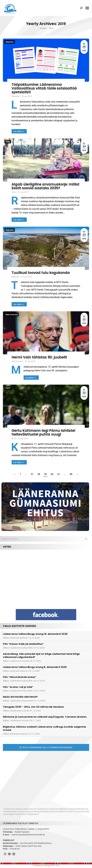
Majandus (10, 42)
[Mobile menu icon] (87, 8)
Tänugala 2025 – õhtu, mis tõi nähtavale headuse (33, 707)
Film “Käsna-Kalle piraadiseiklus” (23, 644)
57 (32, 474)
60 (52, 474)
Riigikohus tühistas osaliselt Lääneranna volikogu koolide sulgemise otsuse (44, 728)
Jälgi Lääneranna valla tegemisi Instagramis (46, 747)
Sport (8, 388)
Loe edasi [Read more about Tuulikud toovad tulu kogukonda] (19, 304)
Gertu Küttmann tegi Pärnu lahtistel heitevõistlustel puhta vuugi (43, 432)
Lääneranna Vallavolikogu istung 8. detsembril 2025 (35, 667)
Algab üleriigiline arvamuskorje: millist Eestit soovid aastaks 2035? (45, 186)
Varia (8, 142)
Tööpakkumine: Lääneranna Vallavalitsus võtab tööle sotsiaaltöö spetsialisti (44, 88)
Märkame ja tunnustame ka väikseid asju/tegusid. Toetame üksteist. (45, 717)
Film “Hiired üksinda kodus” (20, 677)
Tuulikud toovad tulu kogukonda (41, 273)
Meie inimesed (12, 315)
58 (39, 474)
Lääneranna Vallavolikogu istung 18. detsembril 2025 (35, 634)
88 (71, 474)
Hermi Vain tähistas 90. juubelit (39, 357)
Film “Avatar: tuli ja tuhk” (18, 687)
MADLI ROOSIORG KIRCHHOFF (20, 697)
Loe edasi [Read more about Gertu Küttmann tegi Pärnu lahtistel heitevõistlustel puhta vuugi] (19, 462)
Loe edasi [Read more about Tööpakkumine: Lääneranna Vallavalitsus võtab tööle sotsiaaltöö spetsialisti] (19, 131)
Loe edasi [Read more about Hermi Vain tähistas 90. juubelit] (31, 378)
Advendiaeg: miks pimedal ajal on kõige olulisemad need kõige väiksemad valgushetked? (41, 656)
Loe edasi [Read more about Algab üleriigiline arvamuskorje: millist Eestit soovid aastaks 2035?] (19, 220)
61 (59, 474)
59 (45, 474)
